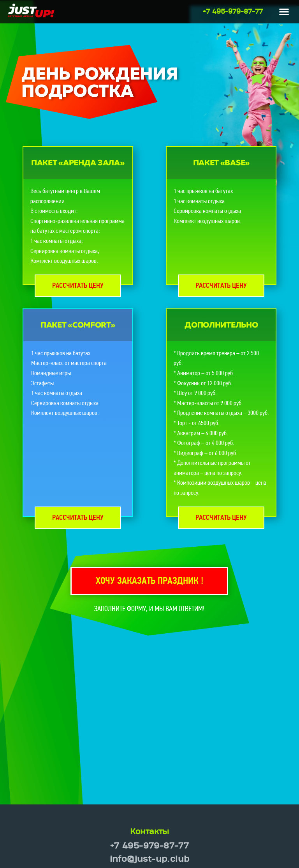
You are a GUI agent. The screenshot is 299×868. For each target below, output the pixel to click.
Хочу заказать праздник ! (149, 581)
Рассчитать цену (78, 286)
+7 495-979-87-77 (233, 12)
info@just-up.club (150, 859)
